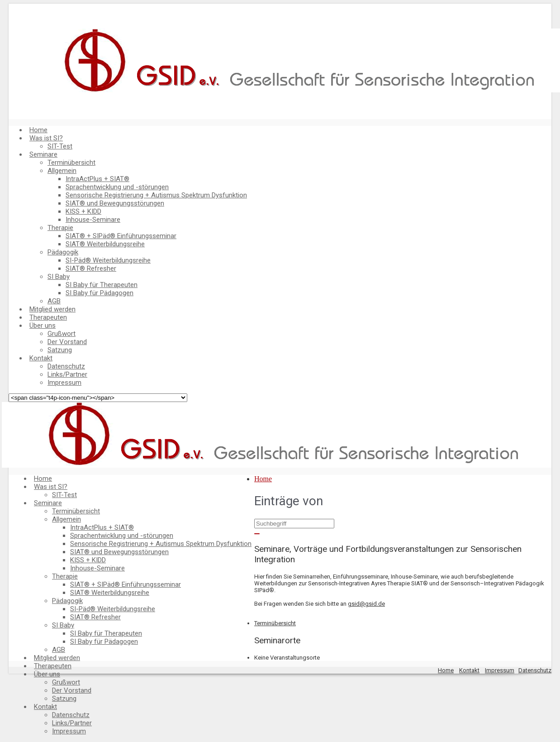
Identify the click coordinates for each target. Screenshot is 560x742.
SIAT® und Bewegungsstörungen (115, 203)
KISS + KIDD (83, 211)
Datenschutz (66, 366)
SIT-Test (60, 146)
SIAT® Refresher (91, 268)
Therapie (60, 228)
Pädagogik (63, 252)
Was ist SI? (46, 138)
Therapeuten (48, 317)
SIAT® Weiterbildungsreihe (105, 244)
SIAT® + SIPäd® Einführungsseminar (121, 236)
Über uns (43, 326)
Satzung (60, 350)
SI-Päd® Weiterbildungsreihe (108, 260)
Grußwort (62, 334)
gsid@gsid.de (366, 604)
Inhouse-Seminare (93, 220)
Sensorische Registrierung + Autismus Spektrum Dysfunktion (156, 195)
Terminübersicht (71, 163)
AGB (54, 301)
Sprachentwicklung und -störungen (117, 187)
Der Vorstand (67, 342)
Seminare (43, 154)
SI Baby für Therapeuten (102, 285)
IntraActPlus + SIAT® (97, 179)
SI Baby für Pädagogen (100, 293)
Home (38, 130)
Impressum (64, 383)
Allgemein (62, 171)
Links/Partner (67, 374)
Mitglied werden (52, 309)
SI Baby (59, 277)
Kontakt (41, 358)
